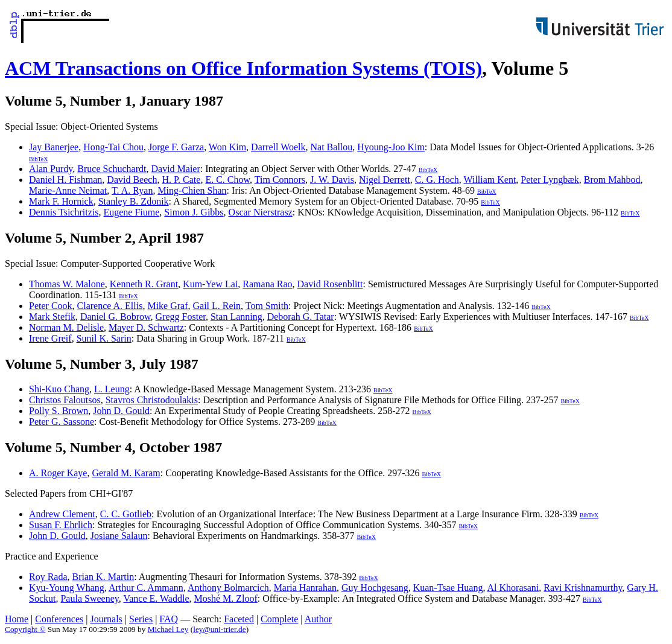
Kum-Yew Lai (210, 284)
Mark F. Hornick (61, 201)
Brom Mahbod (612, 180)
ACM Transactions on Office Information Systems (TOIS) (243, 68)
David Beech (132, 180)
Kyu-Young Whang (67, 588)
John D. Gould (121, 411)
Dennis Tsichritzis (64, 212)
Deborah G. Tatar (301, 317)
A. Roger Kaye (58, 473)
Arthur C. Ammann (146, 588)
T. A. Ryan (132, 190)
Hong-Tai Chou (113, 147)
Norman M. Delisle (66, 327)
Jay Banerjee (54, 147)
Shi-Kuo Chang (59, 389)
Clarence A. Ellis (110, 306)
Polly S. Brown (59, 411)
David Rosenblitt (330, 284)
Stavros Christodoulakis (152, 400)
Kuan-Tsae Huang (448, 588)
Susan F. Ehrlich (61, 525)
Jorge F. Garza (176, 147)
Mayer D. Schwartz (146, 327)
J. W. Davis (332, 180)
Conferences (59, 619)
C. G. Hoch (437, 180)
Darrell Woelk (278, 147)
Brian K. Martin (103, 577)
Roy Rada (48, 577)
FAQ (169, 619)
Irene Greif (50, 338)
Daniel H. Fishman (65, 180)
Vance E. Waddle (156, 598)
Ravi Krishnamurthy (583, 588)
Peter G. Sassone (62, 422)
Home (17, 619)
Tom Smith (267, 306)
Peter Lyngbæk (550, 180)
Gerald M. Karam (126, 473)
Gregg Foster (181, 317)
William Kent (490, 180)
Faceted (239, 619)
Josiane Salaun (119, 536)
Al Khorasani (513, 588)
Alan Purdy (51, 169)
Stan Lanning (236, 317)
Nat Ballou (332, 147)
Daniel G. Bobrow (116, 317)
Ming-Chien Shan (192, 190)
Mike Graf (167, 306)
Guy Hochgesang (375, 588)
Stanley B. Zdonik (134, 201)
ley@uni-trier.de (219, 629)
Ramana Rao (267, 284)
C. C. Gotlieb (126, 514)
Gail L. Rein (217, 306)
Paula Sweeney (89, 598)
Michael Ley (168, 629)
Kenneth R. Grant (144, 284)
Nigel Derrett (385, 180)
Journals (106, 619)
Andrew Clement (62, 514)
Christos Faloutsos (65, 400)
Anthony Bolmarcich (228, 588)
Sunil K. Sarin (104, 338)
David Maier (175, 169)
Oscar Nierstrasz (261, 212)
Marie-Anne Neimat (68, 190)
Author (318, 619)
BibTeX (39, 159)
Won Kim (227, 147)
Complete (279, 619)
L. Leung (112, 389)
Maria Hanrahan (305, 588)
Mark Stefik (52, 317)
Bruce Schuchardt (112, 169)
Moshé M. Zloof (225, 598)
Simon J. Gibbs (194, 212)
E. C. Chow (227, 180)
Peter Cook (51, 306)
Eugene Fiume (131, 212)
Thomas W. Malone (67, 284)
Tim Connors (280, 180)
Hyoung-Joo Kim (391, 147)
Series (141, 619)
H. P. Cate (181, 180)
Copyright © (25, 629)
